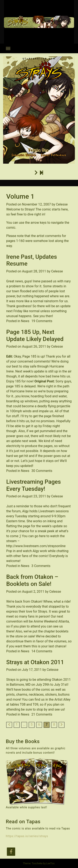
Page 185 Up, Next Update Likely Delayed (35, 335)
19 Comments (42, 321)
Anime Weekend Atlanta (51, 621)
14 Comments (42, 651)
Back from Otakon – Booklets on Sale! (32, 580)
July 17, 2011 (32, 670)
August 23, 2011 (34, 496)
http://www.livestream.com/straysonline (36, 546)
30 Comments (42, 471)
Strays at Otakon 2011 (35, 662)
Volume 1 (20, 196)
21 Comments (42, 714)
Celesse (62, 204)
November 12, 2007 (37, 204)
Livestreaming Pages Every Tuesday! (33, 485)
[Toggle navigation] (8, 48)
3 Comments (41, 566)
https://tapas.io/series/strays (27, 836)
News (25, 321)
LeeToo (50, 863)
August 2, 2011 (33, 592)
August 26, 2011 (34, 346)
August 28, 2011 (34, 271)
